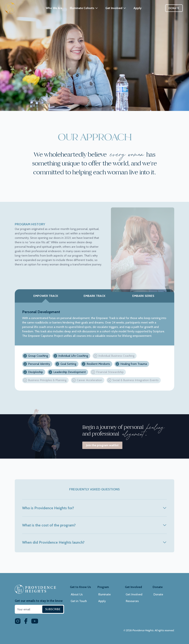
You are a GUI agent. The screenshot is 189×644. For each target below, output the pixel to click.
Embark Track (94, 296)
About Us (77, 594)
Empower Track (46, 296)
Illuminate (104, 594)
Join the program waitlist (102, 445)
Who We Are (54, 8)
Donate (174, 8)
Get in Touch (79, 601)
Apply (138, 8)
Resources (132, 601)
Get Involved (134, 594)
